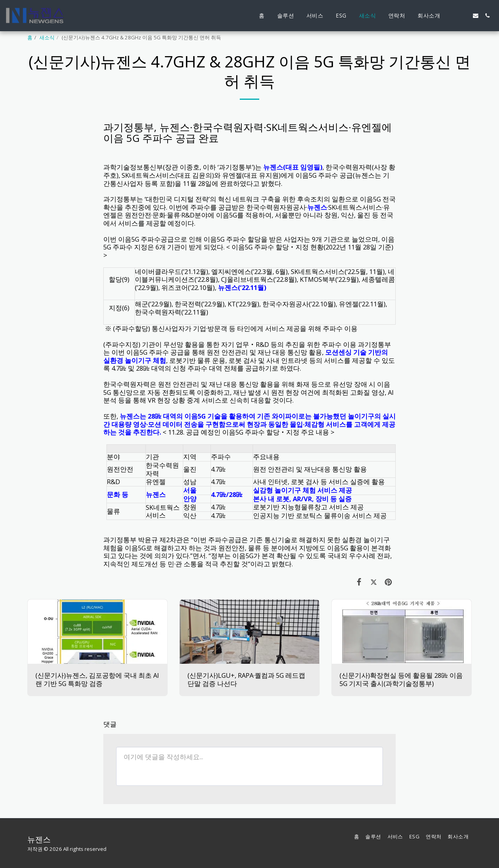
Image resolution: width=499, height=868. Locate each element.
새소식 (47, 37)
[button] (452, 16)
